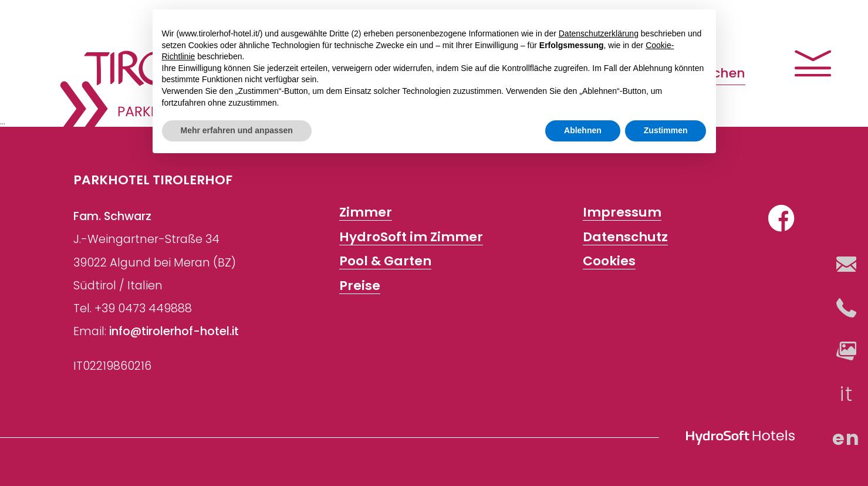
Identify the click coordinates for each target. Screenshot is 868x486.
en (846, 438)
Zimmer (366, 213)
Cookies (609, 262)
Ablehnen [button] (583, 130)
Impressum (622, 213)
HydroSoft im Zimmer (411, 237)
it (846, 394)
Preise (360, 286)
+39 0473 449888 (143, 308)
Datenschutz (625, 237)
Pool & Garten (385, 262)
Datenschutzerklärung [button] (599, 33)
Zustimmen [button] (666, 130)
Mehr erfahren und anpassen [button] (237, 130)
